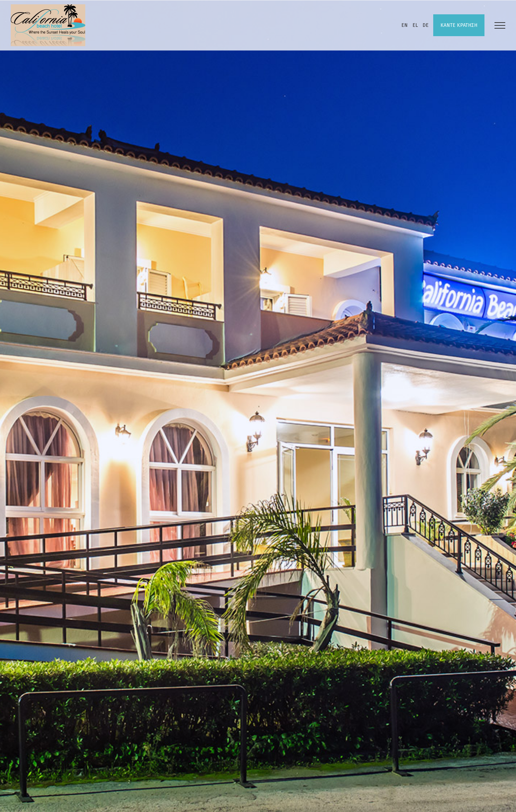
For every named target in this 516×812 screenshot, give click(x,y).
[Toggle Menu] (500, 25)
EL (415, 25)
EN (405, 25)
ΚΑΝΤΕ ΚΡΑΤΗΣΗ (459, 25)
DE (426, 25)
